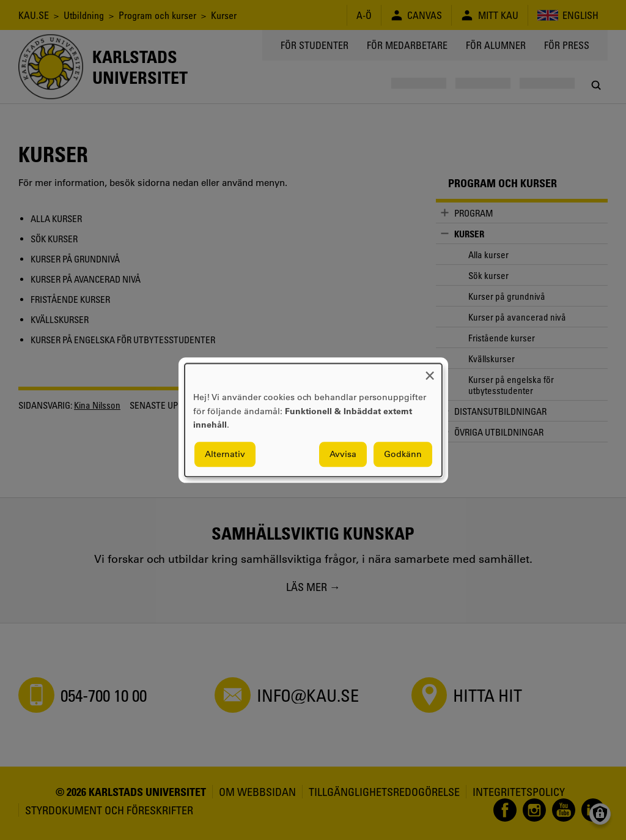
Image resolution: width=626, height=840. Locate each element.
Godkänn (403, 454)
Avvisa (343, 454)
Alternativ (225, 454)
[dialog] (313, 420)
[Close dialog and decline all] (430, 371)
